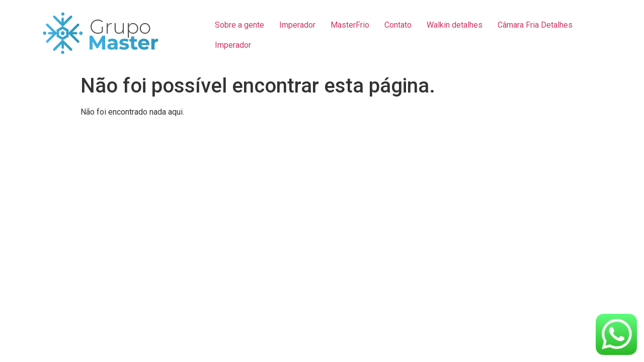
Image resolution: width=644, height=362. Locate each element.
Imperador (297, 25)
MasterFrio (350, 25)
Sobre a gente (239, 25)
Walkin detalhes (455, 25)
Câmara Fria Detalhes (535, 25)
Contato (398, 25)
